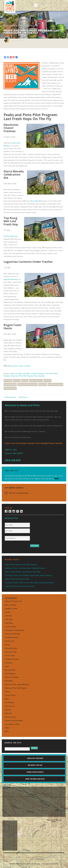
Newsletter (9, 681)
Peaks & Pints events (35, 772)
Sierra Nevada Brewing (55, 384)
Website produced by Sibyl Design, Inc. (25, 864)
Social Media (9, 703)
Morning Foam (10, 670)
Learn (7, 666)
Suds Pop (8, 713)
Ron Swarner (17, 40)
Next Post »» (23, 397)
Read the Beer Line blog (35, 779)
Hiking (7, 645)
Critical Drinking (37, 374)
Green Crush (10, 641)
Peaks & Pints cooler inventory (19, 366)
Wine (7, 731)
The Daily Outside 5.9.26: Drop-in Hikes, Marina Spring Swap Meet (29, 583)
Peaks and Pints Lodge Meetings (17, 684)
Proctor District (10, 695)
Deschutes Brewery (36, 381)
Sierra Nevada (36, 201)
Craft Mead (9, 623)
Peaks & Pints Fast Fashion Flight (17, 579)
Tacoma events (10, 717)
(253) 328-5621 (13, 460)
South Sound (10, 706)
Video (7, 728)
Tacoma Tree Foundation (14, 721)
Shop (36, 376)
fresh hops (48, 381)
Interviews (9, 663)
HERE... (57, 479)
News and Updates (12, 677)
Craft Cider (9, 619)
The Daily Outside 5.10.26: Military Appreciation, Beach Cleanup (28, 575)
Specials (42, 376)
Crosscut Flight (10, 627)
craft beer (25, 381)
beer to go (17, 381)
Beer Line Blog (17, 374)
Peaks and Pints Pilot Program (22, 376)
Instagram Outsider (12, 659)
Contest (8, 612)
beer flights (8, 381)
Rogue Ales (43, 384)
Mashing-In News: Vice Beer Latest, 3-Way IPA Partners (25, 568)
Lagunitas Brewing (10, 279)
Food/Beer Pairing (11, 637)
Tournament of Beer (12, 724)
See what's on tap (35, 765)
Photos (7, 692)
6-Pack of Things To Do (13, 601)
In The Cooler (49, 374)
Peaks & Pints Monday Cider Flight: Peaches (21, 565)
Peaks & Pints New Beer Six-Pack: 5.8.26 (20, 586)
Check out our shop (35, 758)
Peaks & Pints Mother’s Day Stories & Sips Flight (23, 572)
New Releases (10, 674)
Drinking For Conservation (15, 630)
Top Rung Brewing (10, 236)
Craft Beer (27, 374)
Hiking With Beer (11, 648)
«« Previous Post (10, 397)
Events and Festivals (12, 634)
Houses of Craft (11, 652)
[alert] (34, 493)
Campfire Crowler (11, 609)
